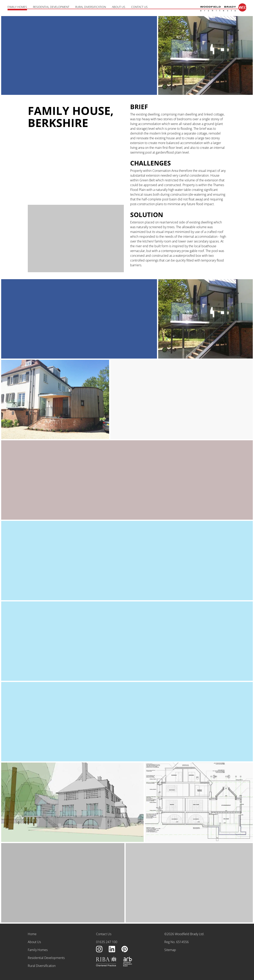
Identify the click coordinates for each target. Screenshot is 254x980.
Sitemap (170, 950)
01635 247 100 (107, 942)
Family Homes (17, 7)
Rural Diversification (91, 7)
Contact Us (139, 7)
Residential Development (51, 7)
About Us (119, 7)
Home (32, 934)
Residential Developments (46, 958)
